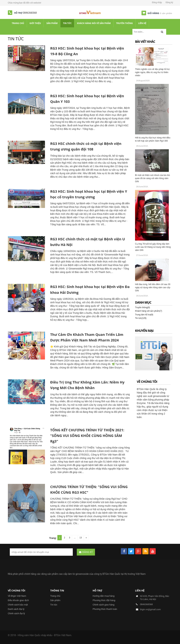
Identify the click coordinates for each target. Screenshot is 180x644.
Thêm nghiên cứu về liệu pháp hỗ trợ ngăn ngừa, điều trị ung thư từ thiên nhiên (152, 72)
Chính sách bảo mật (18, 605)
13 (80, 538)
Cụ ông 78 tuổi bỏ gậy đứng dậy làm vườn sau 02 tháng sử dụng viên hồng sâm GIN (153, 247)
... (75, 538)
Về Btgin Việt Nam (17, 596)
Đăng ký (169, 2)
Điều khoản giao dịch (18, 600)
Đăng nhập (157, 2)
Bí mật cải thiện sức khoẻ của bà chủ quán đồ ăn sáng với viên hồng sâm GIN (152, 178)
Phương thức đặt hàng (104, 600)
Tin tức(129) (141, 318)
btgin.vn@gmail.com (150, 609)
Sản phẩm (55, 600)
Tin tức (54, 605)
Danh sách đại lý (16, 609)
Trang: (53, 538)
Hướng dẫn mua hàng (104, 596)
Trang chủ (55, 596)
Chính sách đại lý (16, 613)
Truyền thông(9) (142, 307)
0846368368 (30, 13)
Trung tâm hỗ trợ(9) (144, 315)
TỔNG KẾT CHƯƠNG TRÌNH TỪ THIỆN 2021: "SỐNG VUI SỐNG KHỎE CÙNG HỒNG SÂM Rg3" (87, 436)
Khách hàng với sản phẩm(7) (149, 311)
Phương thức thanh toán (105, 609)
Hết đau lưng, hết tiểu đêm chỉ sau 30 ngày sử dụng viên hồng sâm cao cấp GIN (153, 287)
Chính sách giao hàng (104, 605)
